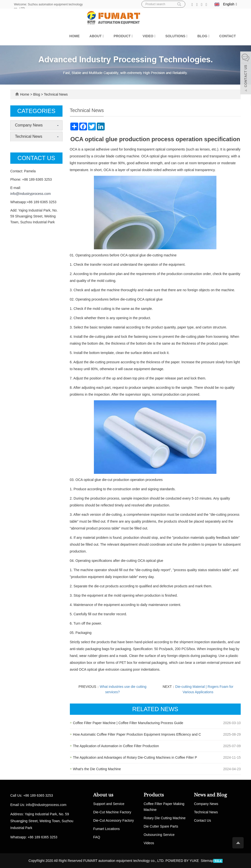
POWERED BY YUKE (183, 861)
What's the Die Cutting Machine (97, 769)
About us (103, 795)
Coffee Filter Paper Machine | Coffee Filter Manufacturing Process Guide (128, 723)
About (97, 36)
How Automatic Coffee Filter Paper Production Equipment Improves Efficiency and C (137, 734)
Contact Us (202, 820)
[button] (103, 36)
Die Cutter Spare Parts (161, 826)
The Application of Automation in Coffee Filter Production (116, 746)
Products (154, 795)
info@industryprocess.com (31, 194)
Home (75, 36)
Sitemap (207, 861)
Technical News (55, 94)
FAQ (97, 837)
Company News (29, 125)
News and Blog (210, 795)
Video (149, 36)
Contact (228, 36)
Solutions (176, 36)
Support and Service (109, 804)
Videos (149, 843)
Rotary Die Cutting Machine (165, 818)
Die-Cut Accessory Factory (113, 820)
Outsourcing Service (159, 835)
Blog (203, 36)
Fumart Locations (106, 829)
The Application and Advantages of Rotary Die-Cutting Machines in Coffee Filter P (135, 757)
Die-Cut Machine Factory (112, 812)
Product (123, 36)
